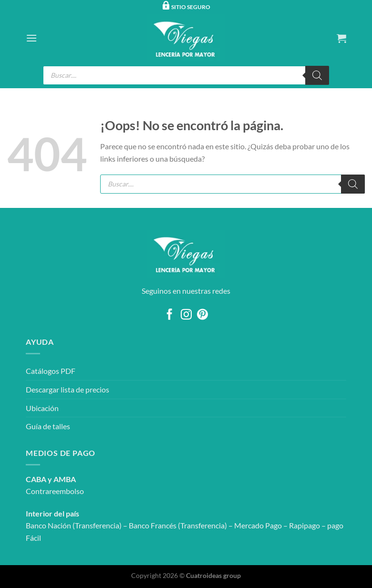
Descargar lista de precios (67, 389)
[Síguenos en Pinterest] (202, 315)
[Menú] (31, 38)
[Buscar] (317, 75)
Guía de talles (48, 426)
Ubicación (42, 408)
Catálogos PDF (51, 371)
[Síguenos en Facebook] (170, 315)
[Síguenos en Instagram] (186, 315)
